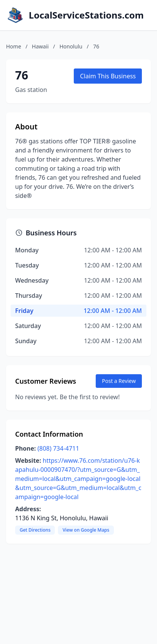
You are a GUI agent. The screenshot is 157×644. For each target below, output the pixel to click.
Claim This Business (108, 76)
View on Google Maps (86, 530)
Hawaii (40, 46)
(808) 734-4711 (58, 448)
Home (14, 46)
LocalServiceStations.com (86, 15)
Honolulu (71, 46)
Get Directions (35, 530)
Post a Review (119, 381)
